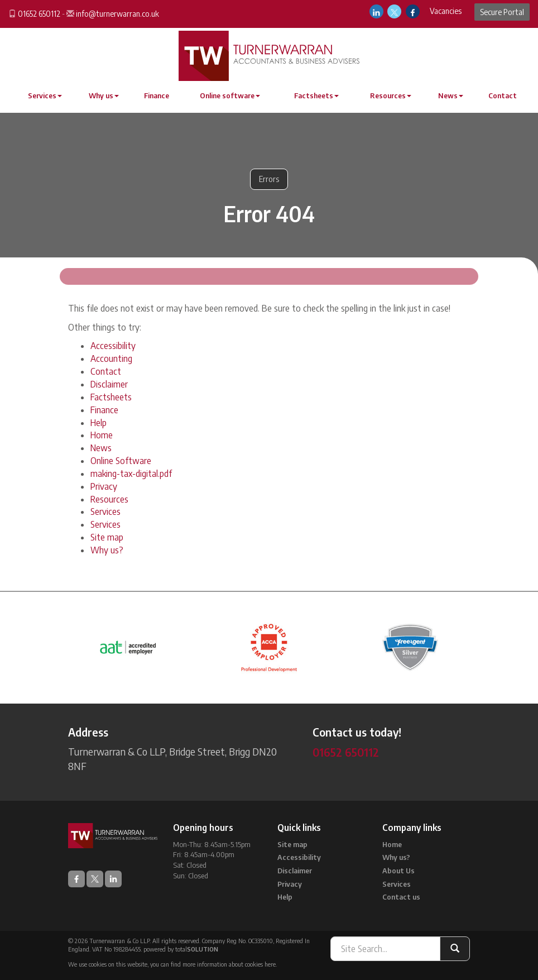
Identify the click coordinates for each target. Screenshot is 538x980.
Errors (269, 179)
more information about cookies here (229, 964)
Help (99, 423)
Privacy (104, 486)
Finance (157, 95)
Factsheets (316, 95)
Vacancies (446, 11)
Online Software (121, 461)
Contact (503, 95)
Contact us (401, 897)
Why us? (107, 550)
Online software (230, 95)
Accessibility (113, 346)
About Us (398, 871)
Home (102, 435)
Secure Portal (502, 12)
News (451, 95)
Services (45, 95)
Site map (107, 537)
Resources (391, 95)
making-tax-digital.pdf (131, 474)
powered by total (181, 949)
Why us (104, 95)
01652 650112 (39, 14)
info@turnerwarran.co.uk (117, 14)
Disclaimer (109, 384)
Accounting (111, 358)
